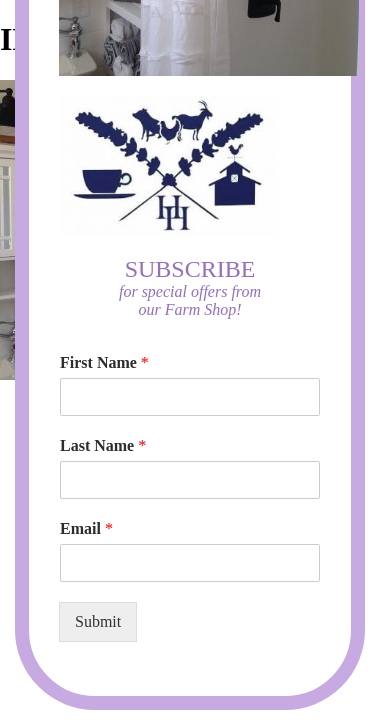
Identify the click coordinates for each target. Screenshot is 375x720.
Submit (98, 621)
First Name (104, 362)
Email (86, 528)
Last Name (103, 445)
